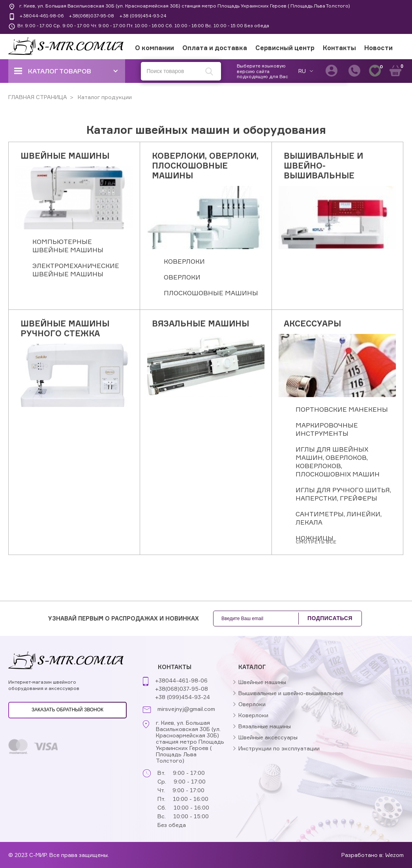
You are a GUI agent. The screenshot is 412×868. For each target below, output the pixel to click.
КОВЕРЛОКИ (184, 261)
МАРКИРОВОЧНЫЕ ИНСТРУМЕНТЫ (327, 429)
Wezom (394, 855)
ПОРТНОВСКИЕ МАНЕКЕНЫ (342, 409)
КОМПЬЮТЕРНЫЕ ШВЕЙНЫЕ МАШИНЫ (68, 246)
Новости (378, 48)
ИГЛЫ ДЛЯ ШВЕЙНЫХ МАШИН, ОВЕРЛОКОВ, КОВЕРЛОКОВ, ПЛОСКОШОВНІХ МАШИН (338, 462)
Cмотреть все (316, 542)
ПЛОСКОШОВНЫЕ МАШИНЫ (211, 293)
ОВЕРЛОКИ (182, 277)
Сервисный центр (285, 48)
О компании (154, 48)
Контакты (339, 48)
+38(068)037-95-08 (91, 16)
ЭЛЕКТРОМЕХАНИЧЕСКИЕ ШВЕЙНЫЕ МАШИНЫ (76, 270)
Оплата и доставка (215, 48)
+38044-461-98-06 (41, 16)
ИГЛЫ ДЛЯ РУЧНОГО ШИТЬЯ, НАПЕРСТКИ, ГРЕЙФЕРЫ (343, 494)
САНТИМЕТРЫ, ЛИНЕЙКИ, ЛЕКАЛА (339, 518)
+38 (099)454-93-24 (143, 16)
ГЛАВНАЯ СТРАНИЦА (38, 97)
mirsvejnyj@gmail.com (186, 709)
